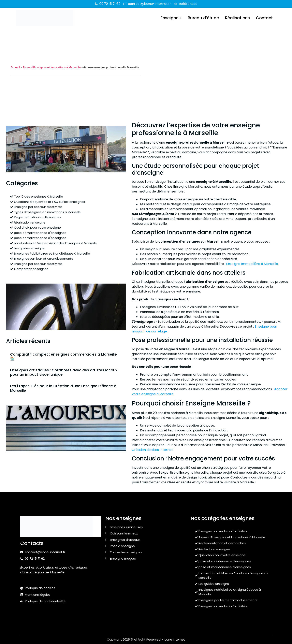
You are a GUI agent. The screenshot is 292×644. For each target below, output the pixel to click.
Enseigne (171, 18)
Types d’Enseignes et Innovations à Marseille (52, 67)
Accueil (15, 67)
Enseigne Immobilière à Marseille (252, 264)
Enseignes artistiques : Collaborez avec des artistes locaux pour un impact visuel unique (64, 372)
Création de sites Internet (152, 450)
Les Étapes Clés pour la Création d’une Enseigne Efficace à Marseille (63, 388)
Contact (264, 18)
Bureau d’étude (203, 18)
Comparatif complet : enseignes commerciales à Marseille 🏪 (63, 356)
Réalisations (237, 18)
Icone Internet (174, 639)
